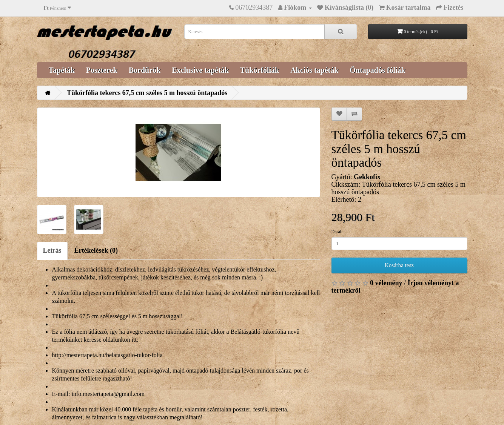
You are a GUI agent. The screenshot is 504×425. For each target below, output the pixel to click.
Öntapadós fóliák (377, 70)
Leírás (52, 250)
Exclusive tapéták (200, 70)
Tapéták (62, 70)
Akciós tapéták (314, 70)
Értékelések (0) (96, 250)
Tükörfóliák (260, 70)
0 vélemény (386, 283)
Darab (337, 232)
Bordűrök (145, 70)
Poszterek (102, 70)
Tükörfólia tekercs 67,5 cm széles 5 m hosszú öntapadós (147, 93)
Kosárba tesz (399, 265)
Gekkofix (367, 177)
